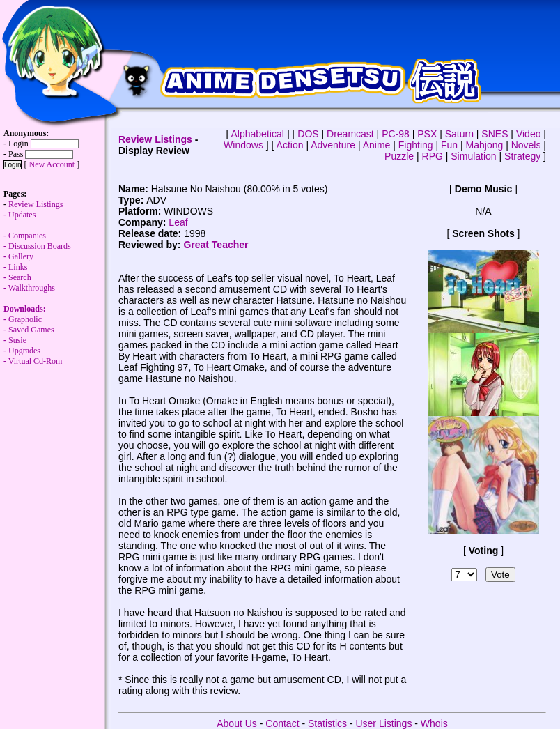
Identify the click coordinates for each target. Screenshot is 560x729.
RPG (433, 156)
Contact (282, 723)
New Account (52, 164)
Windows (243, 145)
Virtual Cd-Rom (36, 361)
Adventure (333, 145)
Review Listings (155, 139)
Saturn (459, 134)
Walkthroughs (29, 304)
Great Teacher (216, 245)
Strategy (522, 156)
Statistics (327, 723)
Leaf (178, 222)
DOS (308, 134)
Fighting (416, 145)
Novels (526, 145)
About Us (237, 723)
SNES (495, 134)
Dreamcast (350, 134)
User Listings (383, 723)
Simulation (473, 156)
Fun (449, 145)
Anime (377, 145)
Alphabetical (258, 134)
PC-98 (396, 134)
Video (529, 134)
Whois (434, 723)
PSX (427, 134)
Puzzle (399, 156)
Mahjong (485, 145)
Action (290, 145)
